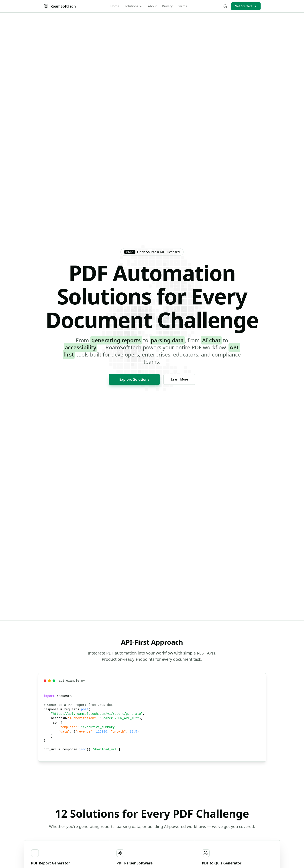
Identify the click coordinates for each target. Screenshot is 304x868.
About (152, 6)
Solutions (134, 6)
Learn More (179, 379)
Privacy (167, 6)
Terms (182, 6)
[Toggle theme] (225, 6)
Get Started (246, 6)
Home (115, 6)
